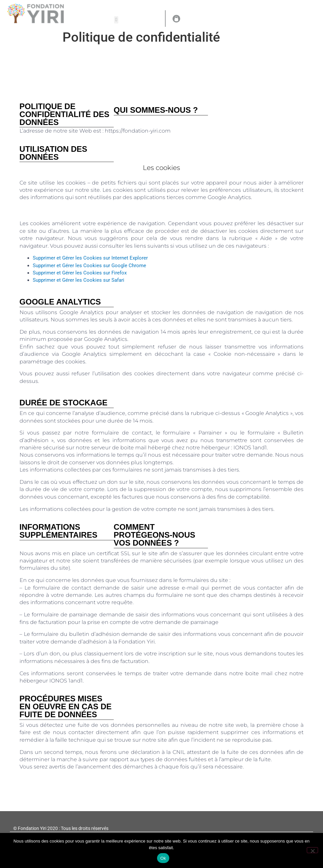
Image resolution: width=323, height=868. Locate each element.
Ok (163, 858)
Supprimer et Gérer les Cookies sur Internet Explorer (90, 258)
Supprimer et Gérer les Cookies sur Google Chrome (89, 266)
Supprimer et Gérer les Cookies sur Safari (79, 280)
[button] (116, 20)
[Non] (312, 850)
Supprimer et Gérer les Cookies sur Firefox (80, 273)
